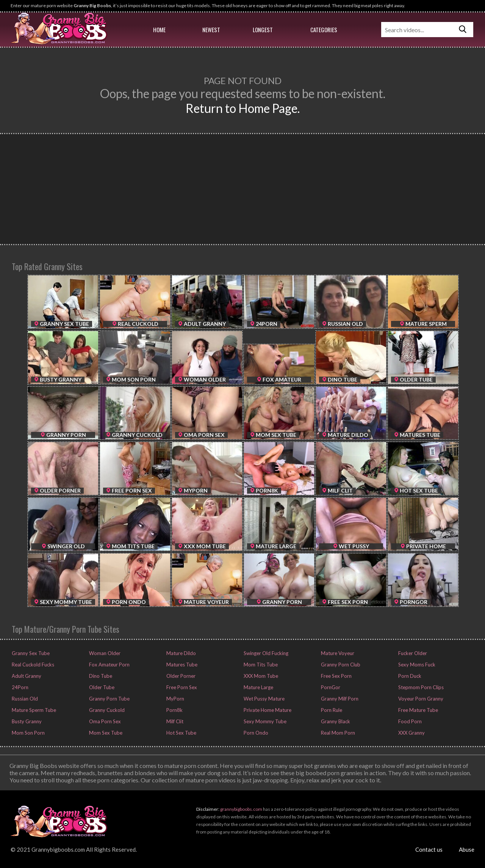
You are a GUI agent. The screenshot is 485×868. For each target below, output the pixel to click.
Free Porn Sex (181, 687)
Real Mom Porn (337, 733)
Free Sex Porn (336, 676)
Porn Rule (331, 710)
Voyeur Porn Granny (420, 699)
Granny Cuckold (106, 710)
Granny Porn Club (340, 665)
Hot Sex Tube (181, 733)
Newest (211, 30)
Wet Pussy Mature (264, 699)
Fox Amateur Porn (109, 665)
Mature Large (258, 687)
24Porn (20, 687)
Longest (263, 30)
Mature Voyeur (337, 653)
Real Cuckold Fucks (32, 665)
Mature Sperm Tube (33, 710)
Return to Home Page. (243, 108)
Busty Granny (26, 721)
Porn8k (174, 710)
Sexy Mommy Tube (264, 721)
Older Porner (180, 676)
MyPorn (175, 699)
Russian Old (24, 699)
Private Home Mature (267, 710)
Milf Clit (174, 721)
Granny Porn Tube (109, 699)
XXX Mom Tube (260, 676)
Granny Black (335, 721)
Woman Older (104, 653)
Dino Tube (100, 676)
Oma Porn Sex (104, 721)
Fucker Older (412, 653)
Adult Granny (26, 676)
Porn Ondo (255, 733)
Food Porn (409, 721)
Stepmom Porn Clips (420, 687)
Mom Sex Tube (105, 733)
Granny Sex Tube (30, 653)
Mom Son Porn (28, 733)
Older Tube (101, 687)
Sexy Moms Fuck (416, 665)
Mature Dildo (181, 653)
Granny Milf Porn (339, 699)
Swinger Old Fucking (265, 653)
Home (159, 30)
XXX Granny (411, 733)
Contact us (429, 849)
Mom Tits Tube (260, 665)
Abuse (467, 849)
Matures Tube (181, 665)
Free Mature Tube (418, 710)
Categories (324, 30)
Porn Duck (409, 676)
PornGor (330, 687)
